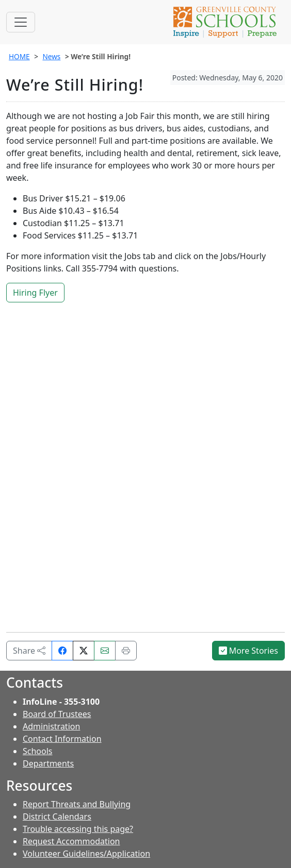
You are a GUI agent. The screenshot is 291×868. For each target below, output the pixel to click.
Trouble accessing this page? (78, 829)
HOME (19, 56)
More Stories (249, 651)
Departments (48, 763)
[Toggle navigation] (21, 22)
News (51, 56)
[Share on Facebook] (62, 651)
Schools (38, 751)
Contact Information (62, 739)
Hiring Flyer (35, 293)
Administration (51, 726)
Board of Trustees (57, 714)
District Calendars (57, 816)
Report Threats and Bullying (77, 804)
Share (29, 651)
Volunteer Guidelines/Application (86, 854)
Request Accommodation (71, 841)
